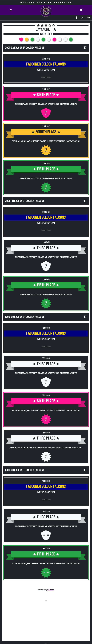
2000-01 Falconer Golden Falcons (25, 201)
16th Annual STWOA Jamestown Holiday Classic (46, 294)
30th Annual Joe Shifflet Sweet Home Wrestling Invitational (46, 141)
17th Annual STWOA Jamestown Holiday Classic (46, 178)
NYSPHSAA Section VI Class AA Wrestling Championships (46, 104)
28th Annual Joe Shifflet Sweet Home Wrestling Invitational (46, 410)
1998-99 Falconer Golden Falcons (25, 470)
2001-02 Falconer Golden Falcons (25, 48)
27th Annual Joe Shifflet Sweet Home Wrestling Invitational (46, 564)
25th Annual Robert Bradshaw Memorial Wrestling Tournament (46, 448)
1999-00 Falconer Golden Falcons (25, 317)
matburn (50, 590)
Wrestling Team (46, 70)
